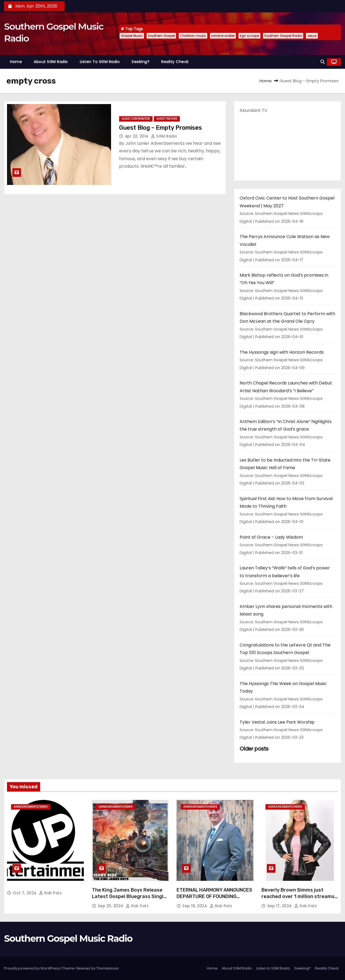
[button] (323, 62)
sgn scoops (249, 36)
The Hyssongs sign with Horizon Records (282, 352)
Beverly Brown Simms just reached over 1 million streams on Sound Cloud (298, 896)
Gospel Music (132, 36)
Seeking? (140, 62)
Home (16, 62)
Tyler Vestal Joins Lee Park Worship (277, 722)
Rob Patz (50, 893)
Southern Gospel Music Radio (68, 938)
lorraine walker (223, 36)
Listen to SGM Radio (100, 62)
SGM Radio (164, 136)
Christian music (193, 36)
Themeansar (108, 968)
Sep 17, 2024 (280, 906)
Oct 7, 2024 (25, 893)
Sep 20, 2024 (111, 906)
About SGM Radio (51, 62)
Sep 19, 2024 (195, 906)
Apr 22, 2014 (137, 136)
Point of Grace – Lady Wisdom (271, 537)
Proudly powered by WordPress (32, 968)
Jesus (312, 36)
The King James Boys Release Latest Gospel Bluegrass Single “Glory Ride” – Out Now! (129, 896)
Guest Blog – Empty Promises (161, 128)
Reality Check (175, 62)
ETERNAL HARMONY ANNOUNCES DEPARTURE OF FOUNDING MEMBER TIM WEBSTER (214, 896)
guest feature (167, 119)
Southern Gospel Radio (283, 36)
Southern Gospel (161, 36)
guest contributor (136, 119)
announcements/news (31, 807)
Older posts (254, 749)
